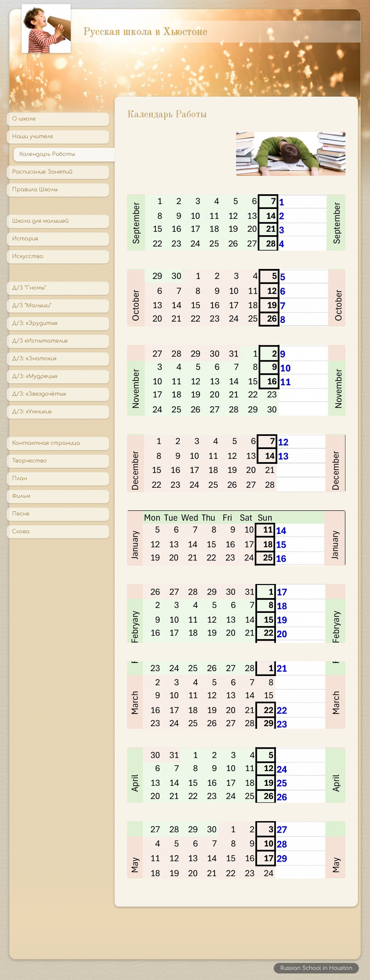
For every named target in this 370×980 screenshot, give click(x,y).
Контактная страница (46, 443)
